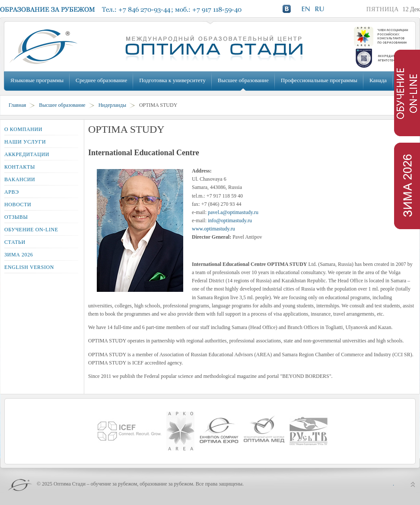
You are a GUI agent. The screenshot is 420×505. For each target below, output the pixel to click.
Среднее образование (101, 80)
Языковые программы (37, 80)
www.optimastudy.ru (213, 229)
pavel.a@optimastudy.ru (233, 212)
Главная (17, 105)
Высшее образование (243, 80)
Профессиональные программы (319, 80)
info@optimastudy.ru (230, 221)
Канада (378, 80)
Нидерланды (112, 105)
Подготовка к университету (172, 80)
